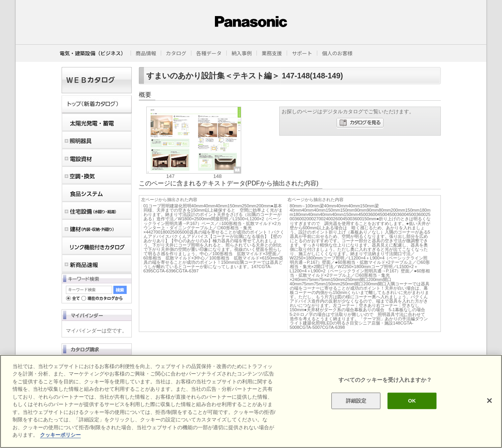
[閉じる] (489, 401)
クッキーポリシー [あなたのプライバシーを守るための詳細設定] (60, 435)
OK (412, 401)
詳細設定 (356, 401)
